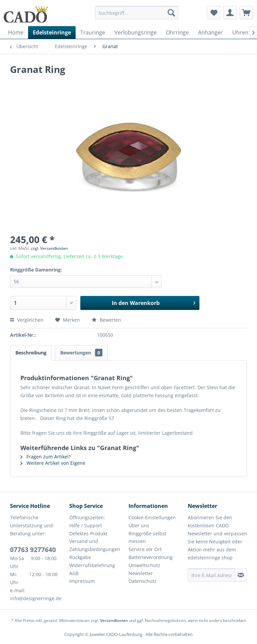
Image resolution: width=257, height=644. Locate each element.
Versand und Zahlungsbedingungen (95, 545)
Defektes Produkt (88, 533)
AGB (74, 573)
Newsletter (141, 573)
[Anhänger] (210, 32)
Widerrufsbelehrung (92, 565)
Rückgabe (80, 557)
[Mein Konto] (230, 13)
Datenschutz (143, 581)
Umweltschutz (144, 565)
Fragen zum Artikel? (46, 457)
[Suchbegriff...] (137, 13)
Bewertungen (81, 353)
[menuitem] (137, 16)
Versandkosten (114, 620)
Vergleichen (27, 320)
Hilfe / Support (86, 525)
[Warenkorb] (246, 13)
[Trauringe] (93, 32)
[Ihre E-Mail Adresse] (211, 575)
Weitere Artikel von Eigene (53, 463)
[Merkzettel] (213, 13)
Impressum (82, 581)
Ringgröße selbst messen (147, 538)
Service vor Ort (145, 549)
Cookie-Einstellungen (152, 517)
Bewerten (106, 320)
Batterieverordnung (151, 557)
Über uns (139, 525)
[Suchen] (171, 13)
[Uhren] (240, 32)
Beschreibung (31, 353)
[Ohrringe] (177, 32)
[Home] (16, 32)
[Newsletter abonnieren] (241, 575)
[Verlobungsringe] (136, 32)
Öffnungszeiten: (87, 517)
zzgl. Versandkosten (49, 248)
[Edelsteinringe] (52, 32)
